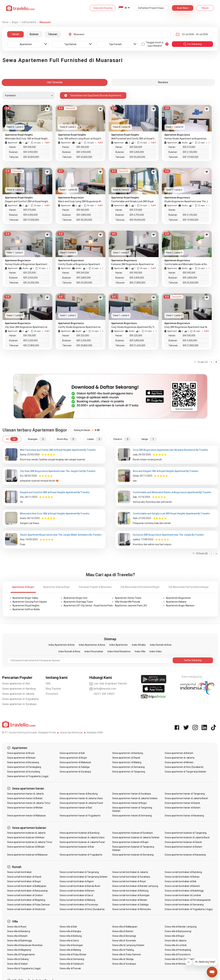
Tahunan (53, 34)
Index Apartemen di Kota (62, 645)
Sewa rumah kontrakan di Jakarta (130, 872)
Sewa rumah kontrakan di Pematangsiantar (188, 900)
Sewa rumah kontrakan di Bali (180, 881)
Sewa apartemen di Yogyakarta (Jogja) (28, 776)
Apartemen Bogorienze (178, 598)
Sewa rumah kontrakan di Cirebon (25, 895)
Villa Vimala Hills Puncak (127, 602)
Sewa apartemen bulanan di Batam (183, 847)
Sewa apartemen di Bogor (73, 758)
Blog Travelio (53, 689)
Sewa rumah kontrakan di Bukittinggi (184, 891)
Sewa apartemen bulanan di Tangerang (186, 833)
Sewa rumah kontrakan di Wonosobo (132, 909)
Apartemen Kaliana (176, 602)
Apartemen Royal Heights (26, 606)
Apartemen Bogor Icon (75, 598)
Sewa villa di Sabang (18, 959)
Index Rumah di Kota (161, 645)
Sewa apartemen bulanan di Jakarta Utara (82, 837)
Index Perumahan (94, 651)
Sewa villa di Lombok (176, 945)
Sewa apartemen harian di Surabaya (132, 794)
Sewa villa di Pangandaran (21, 954)
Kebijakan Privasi (47, 733)
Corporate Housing (103, 8)
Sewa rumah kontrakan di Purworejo (79, 905)
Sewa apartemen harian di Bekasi (25, 798)
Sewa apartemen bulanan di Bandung (80, 833)
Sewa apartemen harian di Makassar (27, 816)
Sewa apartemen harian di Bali (76, 808)
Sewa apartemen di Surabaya (19, 704)
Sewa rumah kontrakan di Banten (182, 886)
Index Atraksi (139, 645)
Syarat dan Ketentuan (71, 733)
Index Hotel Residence (119, 651)
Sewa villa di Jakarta (176, 941)
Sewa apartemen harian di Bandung (79, 794)
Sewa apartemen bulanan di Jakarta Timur (30, 842)
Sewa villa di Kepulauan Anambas (25, 945)
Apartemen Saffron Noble (26, 609)
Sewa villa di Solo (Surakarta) (180, 959)
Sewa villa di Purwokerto (178, 954)
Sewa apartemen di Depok (126, 758)
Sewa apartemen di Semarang (128, 767)
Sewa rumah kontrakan (20, 872)
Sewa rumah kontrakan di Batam (77, 891)
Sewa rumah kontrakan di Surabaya (131, 877)
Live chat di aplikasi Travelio (108, 684)
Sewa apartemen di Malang (127, 762)
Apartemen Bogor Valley (25, 598)
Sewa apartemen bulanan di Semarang (133, 855)
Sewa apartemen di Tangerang (129, 772)
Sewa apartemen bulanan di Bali (77, 847)
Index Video (156, 651)
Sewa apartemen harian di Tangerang (185, 794)
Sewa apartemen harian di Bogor (130, 803)
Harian (15, 34)
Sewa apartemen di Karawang (23, 762)
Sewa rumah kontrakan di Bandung (183, 872)
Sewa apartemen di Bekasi (21, 758)
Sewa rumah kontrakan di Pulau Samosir (29, 905)
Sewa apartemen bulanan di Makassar (27, 855)
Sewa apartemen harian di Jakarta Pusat (81, 803)
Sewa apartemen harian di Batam (183, 808)
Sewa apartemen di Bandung (19, 689)
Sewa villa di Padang (123, 950)
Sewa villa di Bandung (19, 931)
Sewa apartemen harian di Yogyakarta (80, 816)
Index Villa (140, 651)
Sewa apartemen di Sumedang (24, 772)
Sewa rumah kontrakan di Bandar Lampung (135, 886)
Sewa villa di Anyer (17, 927)
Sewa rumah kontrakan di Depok (24, 877)
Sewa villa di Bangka (70, 931)
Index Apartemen (119, 645)
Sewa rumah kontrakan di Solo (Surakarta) (82, 909)
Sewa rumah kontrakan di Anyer (129, 881)
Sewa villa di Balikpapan (125, 927)
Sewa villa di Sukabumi (72, 964)
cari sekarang (192, 44)
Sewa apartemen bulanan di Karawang (185, 855)
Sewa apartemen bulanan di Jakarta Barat (187, 837)
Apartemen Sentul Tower (128, 598)
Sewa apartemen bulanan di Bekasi (26, 837)
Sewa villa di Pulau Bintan (73, 954)
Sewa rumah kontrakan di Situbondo (26, 909)
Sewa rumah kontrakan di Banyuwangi (27, 891)
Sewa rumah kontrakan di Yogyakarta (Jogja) (189, 909)
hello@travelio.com (103, 689)
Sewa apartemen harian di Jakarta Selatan (135, 798)
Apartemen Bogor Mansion (180, 606)
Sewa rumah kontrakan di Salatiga (130, 905)
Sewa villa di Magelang (19, 950)
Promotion (52, 694)
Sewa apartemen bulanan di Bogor (131, 842)
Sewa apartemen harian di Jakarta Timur (29, 803)
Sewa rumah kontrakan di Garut (76, 895)
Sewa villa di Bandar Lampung (180, 927)
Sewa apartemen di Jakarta (18, 694)
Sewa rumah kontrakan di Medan (130, 900)
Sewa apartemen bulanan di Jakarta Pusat (82, 842)
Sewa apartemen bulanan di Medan (26, 847)
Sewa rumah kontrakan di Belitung (130, 891)
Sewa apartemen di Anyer (21, 753)
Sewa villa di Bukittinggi (19, 941)
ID (126, 8)
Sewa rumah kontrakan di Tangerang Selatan (84, 877)
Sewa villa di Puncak (70, 968)
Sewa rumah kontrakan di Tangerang (79, 872)
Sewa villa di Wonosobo (177, 964)
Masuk (205, 8)
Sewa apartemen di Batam (179, 753)
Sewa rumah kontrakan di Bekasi (182, 877)
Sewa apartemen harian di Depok (182, 803)
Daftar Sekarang (193, 660)
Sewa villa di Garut (69, 941)
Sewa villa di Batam (17, 936)
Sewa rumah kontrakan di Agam (77, 881)
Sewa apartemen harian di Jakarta (25, 794)
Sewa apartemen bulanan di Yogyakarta (81, 855)
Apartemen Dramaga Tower (78, 602)
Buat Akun (183, 8)
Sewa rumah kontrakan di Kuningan (131, 895)
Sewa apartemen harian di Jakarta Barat (186, 798)
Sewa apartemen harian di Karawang (184, 816)
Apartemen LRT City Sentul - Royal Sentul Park (88, 606)
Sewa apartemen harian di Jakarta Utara (81, 798)
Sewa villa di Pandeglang (178, 950)
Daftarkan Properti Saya (151, 8)
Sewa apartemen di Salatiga (75, 767)
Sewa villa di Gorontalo (124, 941)
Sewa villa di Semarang (72, 959)
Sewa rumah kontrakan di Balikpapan (27, 886)
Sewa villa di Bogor (175, 936)
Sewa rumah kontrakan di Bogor (24, 881)
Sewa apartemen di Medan (179, 762)
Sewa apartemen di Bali (16, 684)
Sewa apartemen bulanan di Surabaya (132, 833)
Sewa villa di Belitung (71, 936)
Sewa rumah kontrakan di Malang (77, 900)
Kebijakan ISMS (95, 733)
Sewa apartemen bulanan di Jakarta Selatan (136, 837)
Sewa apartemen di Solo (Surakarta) (184, 767)
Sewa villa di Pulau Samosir (127, 954)
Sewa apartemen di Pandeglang (24, 767)
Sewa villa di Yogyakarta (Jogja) (24, 968)
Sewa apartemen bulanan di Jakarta (26, 833)
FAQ (48, 684)
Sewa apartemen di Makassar (75, 762)
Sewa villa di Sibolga (123, 959)
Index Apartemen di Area (92, 645)
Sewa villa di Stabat (17, 964)
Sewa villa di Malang (70, 950)
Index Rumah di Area (69, 651)
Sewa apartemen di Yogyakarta (20, 699)
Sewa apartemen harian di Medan (25, 808)
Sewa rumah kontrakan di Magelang (26, 900)
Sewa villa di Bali (68, 927)
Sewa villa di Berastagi (124, 936)
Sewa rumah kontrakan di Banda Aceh (80, 886)
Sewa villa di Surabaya (124, 964)
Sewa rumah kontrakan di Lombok (183, 895)
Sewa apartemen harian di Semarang (132, 816)
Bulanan (34, 34)
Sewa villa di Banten (123, 931)
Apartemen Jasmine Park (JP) (131, 606)
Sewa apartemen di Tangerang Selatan (185, 772)
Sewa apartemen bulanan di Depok (183, 842)
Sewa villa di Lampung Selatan (128, 945)
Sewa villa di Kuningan (71, 945)
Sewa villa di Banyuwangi (178, 931)
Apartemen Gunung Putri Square (30, 602)
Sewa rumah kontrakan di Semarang (184, 905)
